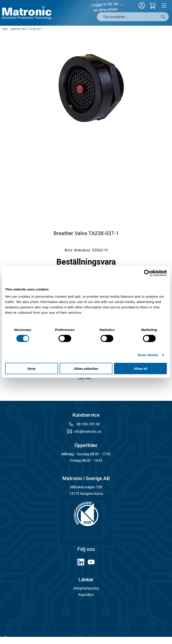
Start (5, 29)
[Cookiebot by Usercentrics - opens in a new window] (147, 273)
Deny (31, 368)
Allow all (141, 368)
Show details (148, 355)
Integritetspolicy (86, 588)
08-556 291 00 (88, 424)
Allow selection (86, 368)
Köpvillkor (86, 595)
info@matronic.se (88, 432)
